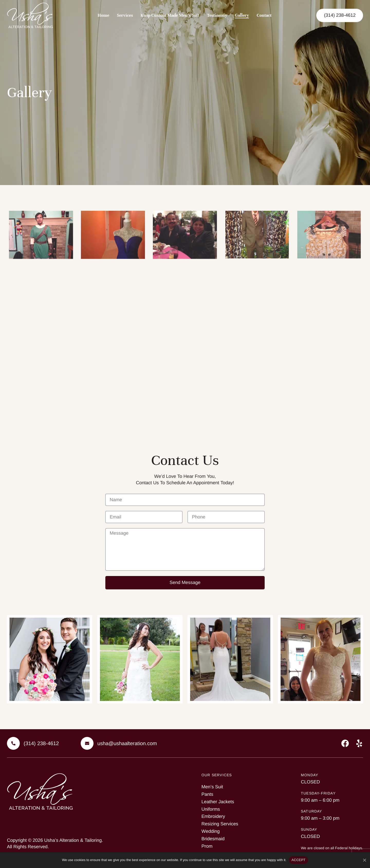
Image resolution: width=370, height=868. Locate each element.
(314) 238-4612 (41, 743)
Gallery (242, 15)
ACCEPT (299, 860)
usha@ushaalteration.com (127, 743)
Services (125, 15)
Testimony (217, 15)
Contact (264, 15)
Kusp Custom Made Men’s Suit (170, 15)
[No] (364, 859)
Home (103, 15)
